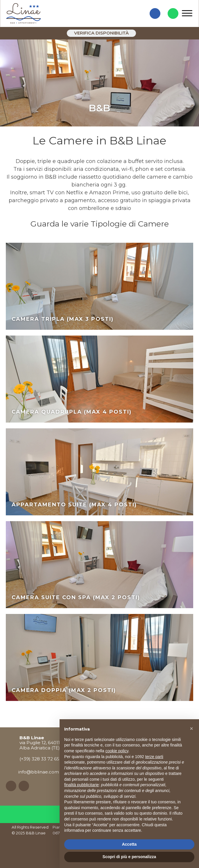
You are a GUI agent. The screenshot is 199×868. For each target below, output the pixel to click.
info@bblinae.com (39, 772)
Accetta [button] (129, 844)
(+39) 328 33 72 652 (41, 759)
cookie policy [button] (117, 751)
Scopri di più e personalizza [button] (129, 857)
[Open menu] (187, 13)
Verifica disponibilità (101, 33)
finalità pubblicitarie (81, 785)
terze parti (154, 757)
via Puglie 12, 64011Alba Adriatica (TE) (40, 743)
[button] (191, 729)
